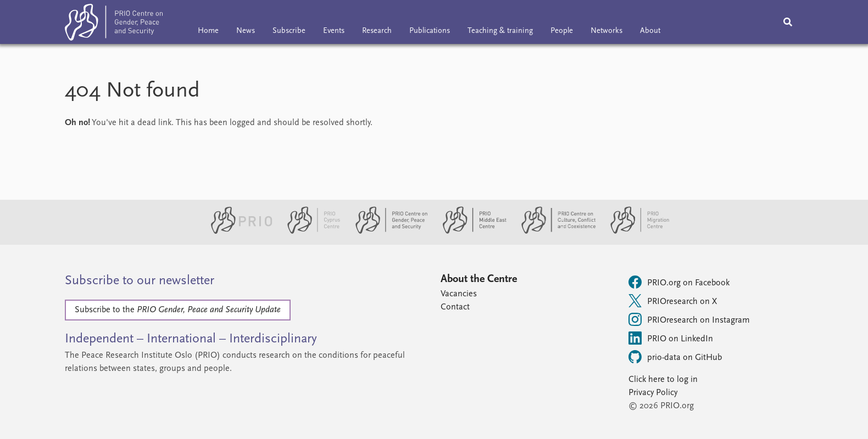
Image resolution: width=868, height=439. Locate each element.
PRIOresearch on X (673, 301)
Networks (607, 31)
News (246, 31)
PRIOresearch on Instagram (689, 319)
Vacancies (459, 294)
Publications (430, 31)
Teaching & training (500, 31)
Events (334, 31)
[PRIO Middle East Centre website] (470, 232)
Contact (455, 307)
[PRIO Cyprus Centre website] (309, 232)
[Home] (114, 24)
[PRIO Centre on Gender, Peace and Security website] (387, 232)
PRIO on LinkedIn (671, 338)
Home (208, 31)
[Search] (788, 22)
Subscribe (289, 31)
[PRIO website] (237, 232)
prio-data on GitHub (675, 357)
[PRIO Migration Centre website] (634, 232)
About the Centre (479, 279)
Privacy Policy (653, 393)
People (562, 31)
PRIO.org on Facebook (679, 282)
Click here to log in (663, 380)
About (650, 31)
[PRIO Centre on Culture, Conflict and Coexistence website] (554, 232)
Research (377, 31)
